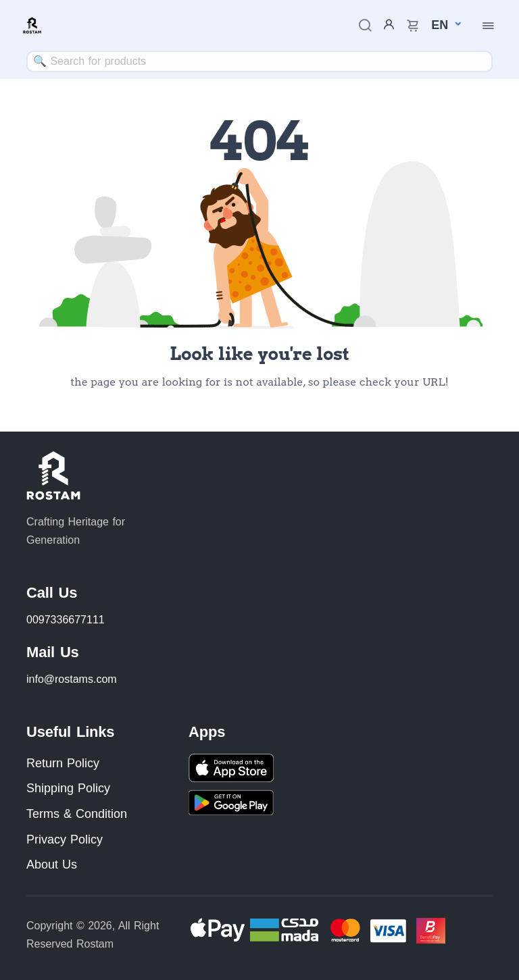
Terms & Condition (77, 814)
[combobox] (259, 61)
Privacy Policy (65, 840)
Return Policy (63, 763)
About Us (52, 865)
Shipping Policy (68, 788)
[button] (440, 25)
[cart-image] (413, 25)
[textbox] (259, 61)
